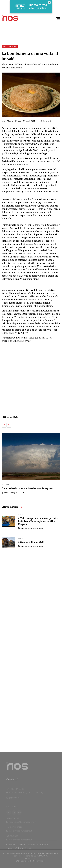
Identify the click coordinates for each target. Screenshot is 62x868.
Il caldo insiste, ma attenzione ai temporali (28, 488)
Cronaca (11, 846)
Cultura (19, 850)
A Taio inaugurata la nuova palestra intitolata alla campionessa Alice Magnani (38, 521)
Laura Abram (7, 121)
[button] (4, 425)
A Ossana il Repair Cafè (31, 542)
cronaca (5, 484)
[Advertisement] (31, 379)
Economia (33, 846)
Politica (21, 846)
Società (44, 846)
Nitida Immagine (39, 862)
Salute (10, 850)
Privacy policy (31, 860)
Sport (28, 850)
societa (21, 514)
